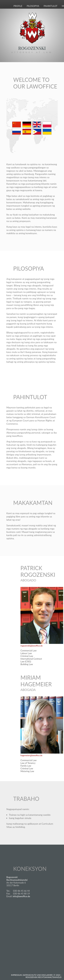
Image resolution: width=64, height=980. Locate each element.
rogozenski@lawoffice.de (32, 646)
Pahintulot (51, 6)
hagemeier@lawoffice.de (31, 755)
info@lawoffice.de (21, 896)
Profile (18, 6)
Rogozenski (32, 49)
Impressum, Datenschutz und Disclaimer (32, 975)
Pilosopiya (33, 6)
